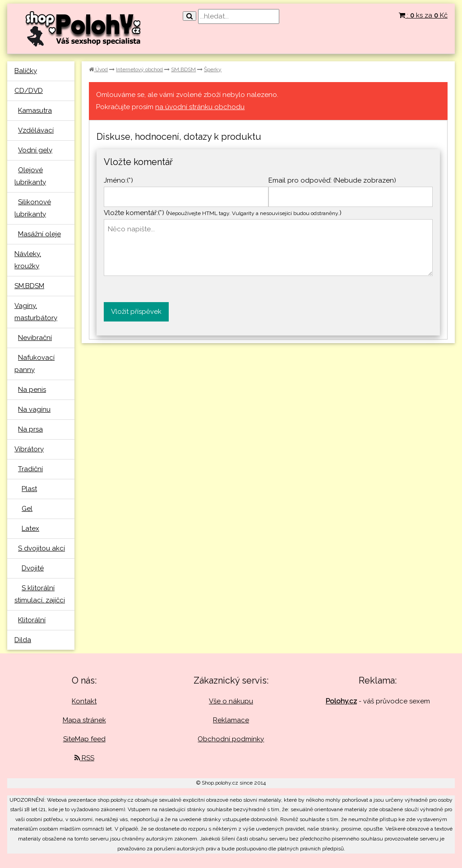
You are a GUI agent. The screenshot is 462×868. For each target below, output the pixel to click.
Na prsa (30, 429)
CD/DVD (29, 91)
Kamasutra (35, 110)
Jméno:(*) (118, 180)
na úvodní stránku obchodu (200, 107)
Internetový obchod (139, 69)
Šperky (213, 69)
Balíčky (26, 71)
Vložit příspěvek (136, 312)
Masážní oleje (39, 234)
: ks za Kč (423, 15)
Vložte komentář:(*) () (223, 213)
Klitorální (32, 620)
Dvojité (33, 568)
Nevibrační (35, 338)
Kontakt (84, 701)
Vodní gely (35, 150)
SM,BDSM (29, 286)
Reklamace (231, 720)
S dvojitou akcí (42, 548)
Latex (30, 528)
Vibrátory (29, 449)
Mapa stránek (84, 720)
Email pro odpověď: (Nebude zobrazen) (332, 180)
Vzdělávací (36, 130)
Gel (27, 509)
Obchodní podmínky (231, 739)
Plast (29, 489)
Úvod (98, 69)
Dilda (23, 640)
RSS (84, 758)
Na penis (32, 390)
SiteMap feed (84, 739)
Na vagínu (34, 409)
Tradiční (30, 469)
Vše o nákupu (231, 701)
